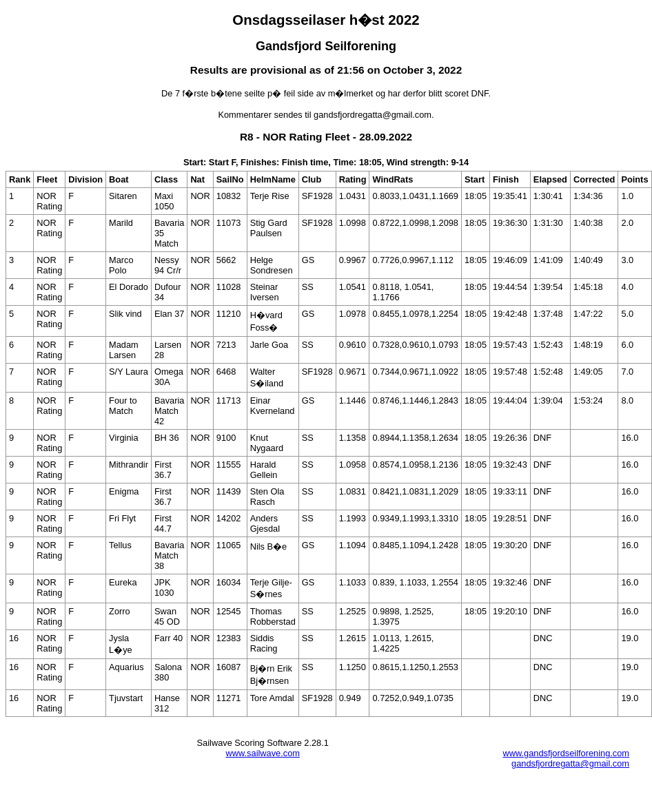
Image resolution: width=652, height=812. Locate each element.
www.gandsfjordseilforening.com (566, 753)
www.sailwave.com (263, 753)
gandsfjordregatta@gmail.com (570, 763)
